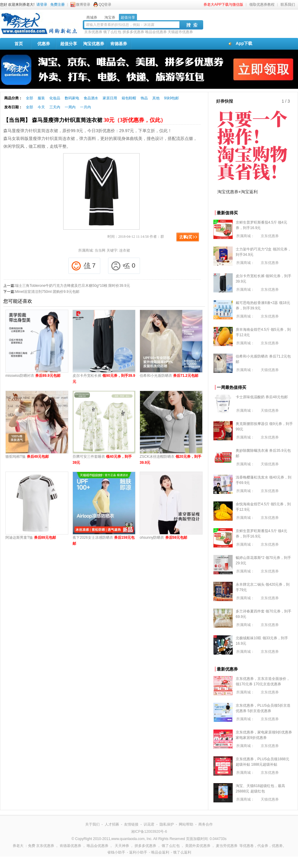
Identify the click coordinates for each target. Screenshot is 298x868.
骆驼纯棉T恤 (27, 457)
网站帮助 (186, 824)
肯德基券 (119, 44)
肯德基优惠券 (70, 846)
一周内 (70, 107)
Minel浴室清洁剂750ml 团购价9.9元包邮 (47, 292)
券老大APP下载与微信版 (223, 5)
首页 (19, 44)
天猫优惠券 (270, 370)
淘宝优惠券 (94, 44)
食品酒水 (91, 98)
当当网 (100, 250)
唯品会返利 (160, 852)
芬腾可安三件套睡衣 (102, 460)
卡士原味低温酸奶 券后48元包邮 (262, 397)
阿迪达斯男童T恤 (31, 538)
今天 (41, 107)
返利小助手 (138, 852)
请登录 (42, 5)
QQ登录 (105, 5)
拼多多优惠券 (133, 32)
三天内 (55, 107)
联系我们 (288, 5)
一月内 (85, 107)
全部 (29, 98)
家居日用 (110, 98)
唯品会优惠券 (156, 32)
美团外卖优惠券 (198, 846)
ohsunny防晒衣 (163, 538)
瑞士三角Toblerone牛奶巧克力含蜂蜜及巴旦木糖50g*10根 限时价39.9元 (72, 286)
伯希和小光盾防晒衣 (169, 376)
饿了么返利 (182, 852)
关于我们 (92, 824)
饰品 (144, 98)
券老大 (18, 846)
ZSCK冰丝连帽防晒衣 (171, 460)
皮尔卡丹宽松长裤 (104, 379)
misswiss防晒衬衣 (33, 376)
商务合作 (206, 824)
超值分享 (69, 44)
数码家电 (72, 98)
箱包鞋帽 (129, 98)
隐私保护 (167, 824)
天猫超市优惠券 (180, 32)
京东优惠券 (93, 32)
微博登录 (83, 5)
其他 (156, 98)
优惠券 (44, 44)
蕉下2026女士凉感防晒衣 (104, 541)
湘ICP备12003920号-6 (149, 832)
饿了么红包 (112, 32)
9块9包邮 (171, 98)
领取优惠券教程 (262, 5)
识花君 (149, 824)
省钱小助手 (116, 852)
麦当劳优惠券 (227, 846)
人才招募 (112, 824)
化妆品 (55, 98)
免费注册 (57, 5)
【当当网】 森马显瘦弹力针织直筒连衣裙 (85, 120)
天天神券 (122, 846)
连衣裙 (125, 250)
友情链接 (131, 824)
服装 (41, 98)
